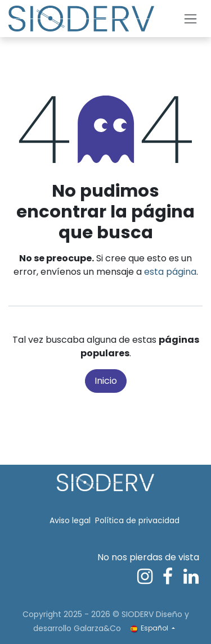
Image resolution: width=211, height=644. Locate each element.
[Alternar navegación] (190, 19)
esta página (170, 272)
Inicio (106, 381)
